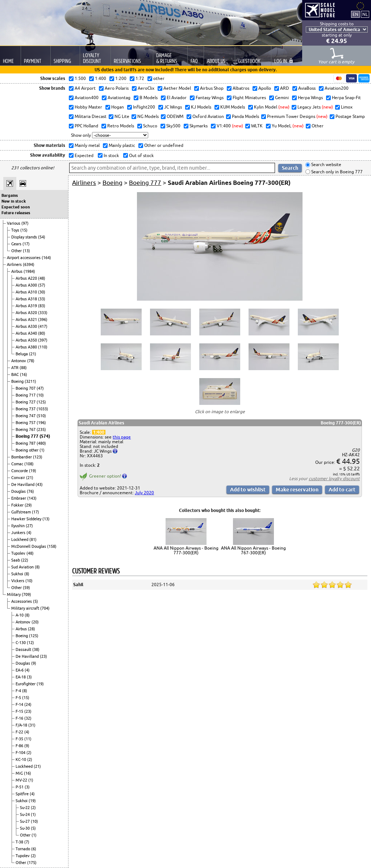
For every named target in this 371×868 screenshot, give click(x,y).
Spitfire (23, 794)
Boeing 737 (26, 409)
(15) (24, 230)
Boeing (18, 381)
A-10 (20, 615)
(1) (42, 450)
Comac (18, 464)
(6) (34, 849)
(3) (29, 677)
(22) (25, 560)
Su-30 (25, 828)
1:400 (99, 432)
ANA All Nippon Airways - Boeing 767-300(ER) (253, 550)
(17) (26, 244)
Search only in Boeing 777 (336, 172)
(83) (42, 306)
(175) (32, 863)
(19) (33, 471)
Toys (16, 230)
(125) (41, 402)
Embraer (19, 498)
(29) (28, 505)
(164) (46, 258)
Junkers (19, 533)
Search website (326, 165)
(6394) (29, 264)
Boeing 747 (26, 416)
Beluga (22, 354)
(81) (33, 539)
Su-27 (25, 821)
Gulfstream (22, 512)
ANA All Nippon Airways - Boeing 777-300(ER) (186, 550)
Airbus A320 (27, 313)
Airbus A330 (27, 326)
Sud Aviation (23, 567)
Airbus (17, 271)
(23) (43, 656)
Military (14, 594)
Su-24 (25, 814)
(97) (25, 223)
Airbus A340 (27, 333)
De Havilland (23, 484)
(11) (28, 739)
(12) (30, 643)
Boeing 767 (26, 429)
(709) (26, 594)
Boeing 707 (26, 388)
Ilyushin (18, 526)
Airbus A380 (27, 347)
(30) (42, 292)
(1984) (29, 271)
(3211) (30, 381)
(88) (23, 368)
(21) (33, 354)
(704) (45, 608)
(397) (43, 340)
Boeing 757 (26, 423)
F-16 (20, 718)
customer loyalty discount (334, 479)
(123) (38, 457)
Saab (16, 560)
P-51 (20, 787)
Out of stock (141, 155)
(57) (42, 285)
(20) (35, 622)
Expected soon (16, 207)
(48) (42, 278)
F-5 (19, 698)
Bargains (10, 195)
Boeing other (28, 450)
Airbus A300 (27, 285)
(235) (41, 429)
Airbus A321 (27, 319)
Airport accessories (24, 258)
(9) (34, 663)
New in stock (14, 201)
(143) (32, 498)
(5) (36, 601)
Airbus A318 (27, 299)
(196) (41, 423)
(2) (29, 753)
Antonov (19, 361)
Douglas (19, 491)
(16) (24, 374)
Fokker (18, 505)
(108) (29, 464)
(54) (42, 237)
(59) (26, 588)
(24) (28, 704)
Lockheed (20, 539)
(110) (43, 347)
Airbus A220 (27, 278)
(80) (42, 333)
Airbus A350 (27, 340)
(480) (41, 443)
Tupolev (19, 553)
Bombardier (22, 457)
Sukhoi (18, 574)
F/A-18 (22, 725)
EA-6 (20, 670)
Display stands (25, 237)
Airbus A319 (27, 306)
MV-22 (22, 780)
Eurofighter (26, 684)
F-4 (19, 691)
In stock (111, 155)
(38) (36, 649)
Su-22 (25, 808)
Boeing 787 (26, 443)
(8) (37, 567)
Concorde (20, 471)
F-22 (20, 732)
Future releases (16, 213)
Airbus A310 (27, 292)
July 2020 (144, 493)
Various (14, 223)
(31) (32, 725)
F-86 (20, 746)
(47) (40, 388)
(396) (43, 319)
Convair (19, 478)
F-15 (20, 711)
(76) (30, 491)
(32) (28, 718)
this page (122, 437)
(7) (27, 842)
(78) (31, 361)
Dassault (24, 649)
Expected (84, 155)
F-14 (20, 704)
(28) (32, 629)
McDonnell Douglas (29, 546)
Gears (17, 244)
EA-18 (21, 677)
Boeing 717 (26, 395)
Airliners (15, 264)
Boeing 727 (26, 402)
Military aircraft (26, 608)
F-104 (21, 753)
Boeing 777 (28, 436)
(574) (45, 436)
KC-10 (21, 759)
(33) (42, 299)
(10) (40, 395)
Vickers (18, 581)
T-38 (20, 842)
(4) (29, 533)
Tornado (23, 849)
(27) (29, 526)
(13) (26, 251)
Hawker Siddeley (27, 519)
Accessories (22, 601)
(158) (52, 546)
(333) (43, 313)
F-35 (20, 739)
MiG (20, 773)
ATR (15, 368)
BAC (16, 374)
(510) (41, 416)
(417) (43, 326)
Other (17, 251)
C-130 (21, 643)
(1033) (42, 409)
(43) (39, 484)
